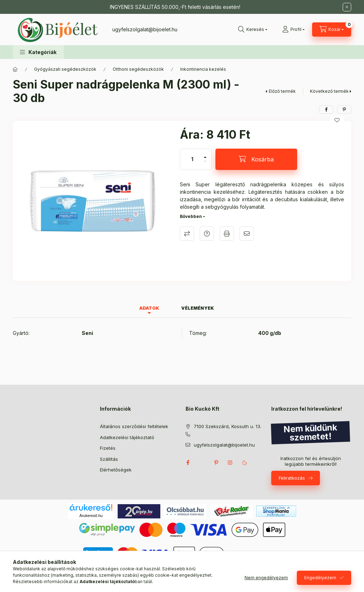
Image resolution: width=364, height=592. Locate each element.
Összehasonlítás (187, 234)
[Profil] (293, 30)
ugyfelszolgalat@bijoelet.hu (145, 29)
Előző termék (282, 91)
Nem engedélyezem (266, 578)
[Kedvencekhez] (337, 120)
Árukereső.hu (91, 516)
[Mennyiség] (192, 159)
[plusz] (205, 154)
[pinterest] (344, 110)
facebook (188, 463)
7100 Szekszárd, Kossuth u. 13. (227, 426)
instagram (230, 463)
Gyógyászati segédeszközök (65, 69)
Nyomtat (227, 234)
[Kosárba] (256, 159)
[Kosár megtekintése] (332, 30)
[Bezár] (347, 7)
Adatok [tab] (149, 308)
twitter (202, 463)
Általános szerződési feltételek (134, 426)
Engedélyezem (320, 578)
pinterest (216, 463)
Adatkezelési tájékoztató (127, 437)
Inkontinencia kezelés (203, 69)
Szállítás (109, 459)
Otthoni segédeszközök (138, 69)
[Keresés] (253, 30)
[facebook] (326, 110)
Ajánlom (247, 234)
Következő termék (329, 91)
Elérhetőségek (116, 470)
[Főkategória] (15, 69)
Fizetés (108, 448)
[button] (38, 52)
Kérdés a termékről (207, 234)
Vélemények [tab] (198, 308)
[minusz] (205, 164)
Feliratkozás (292, 478)
